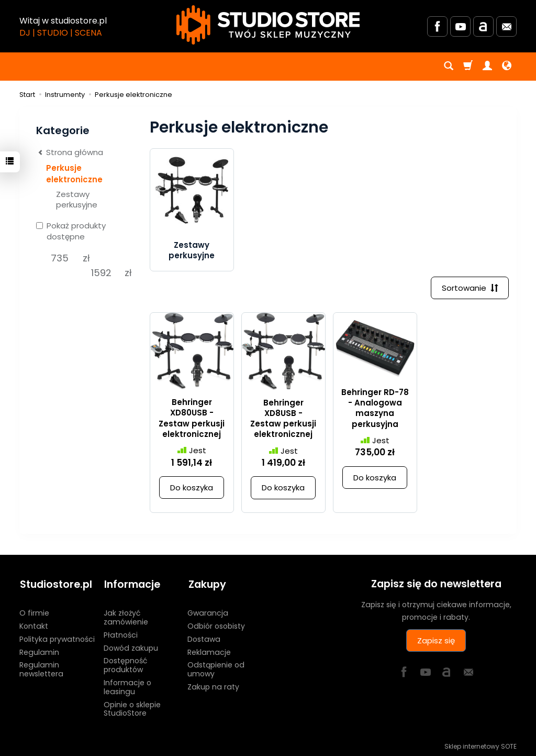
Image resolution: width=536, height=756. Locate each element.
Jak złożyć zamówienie (126, 616)
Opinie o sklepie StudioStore (132, 708)
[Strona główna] (268, 25)
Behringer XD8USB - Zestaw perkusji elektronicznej (283, 419)
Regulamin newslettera (41, 668)
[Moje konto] (487, 67)
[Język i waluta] (507, 67)
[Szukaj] (449, 67)
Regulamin (39, 651)
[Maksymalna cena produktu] (101, 273)
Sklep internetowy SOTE (481, 745)
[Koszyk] (468, 67)
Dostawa (204, 638)
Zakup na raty (213, 686)
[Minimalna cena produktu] (59, 258)
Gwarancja (208, 612)
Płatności (121, 633)
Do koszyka (192, 488)
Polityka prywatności (57, 638)
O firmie (34, 612)
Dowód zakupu (131, 647)
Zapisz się (436, 640)
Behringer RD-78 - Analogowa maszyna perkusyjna (375, 408)
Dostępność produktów (125, 664)
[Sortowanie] (470, 288)
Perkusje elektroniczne (74, 173)
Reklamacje (209, 651)
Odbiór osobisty (216, 625)
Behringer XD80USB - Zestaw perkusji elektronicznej (192, 419)
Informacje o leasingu (127, 686)
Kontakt (34, 625)
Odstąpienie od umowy (216, 668)
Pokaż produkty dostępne (71, 231)
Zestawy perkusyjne (192, 250)
